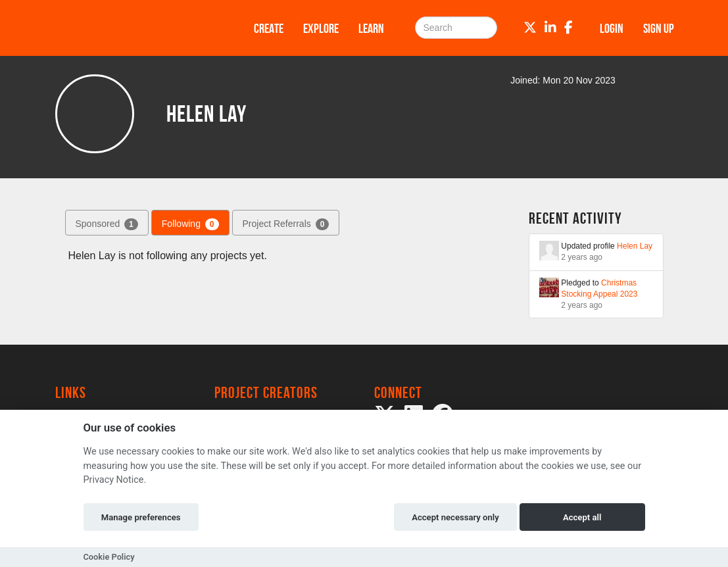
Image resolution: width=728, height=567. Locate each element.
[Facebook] (569, 28)
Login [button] (612, 28)
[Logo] (137, 28)
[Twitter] (530, 28)
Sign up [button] (659, 28)
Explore (321, 28)
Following (190, 224)
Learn (371, 28)
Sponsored (107, 224)
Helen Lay (635, 246)
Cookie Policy (109, 557)
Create (269, 28)
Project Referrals (286, 224)
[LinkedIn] (550, 28)
